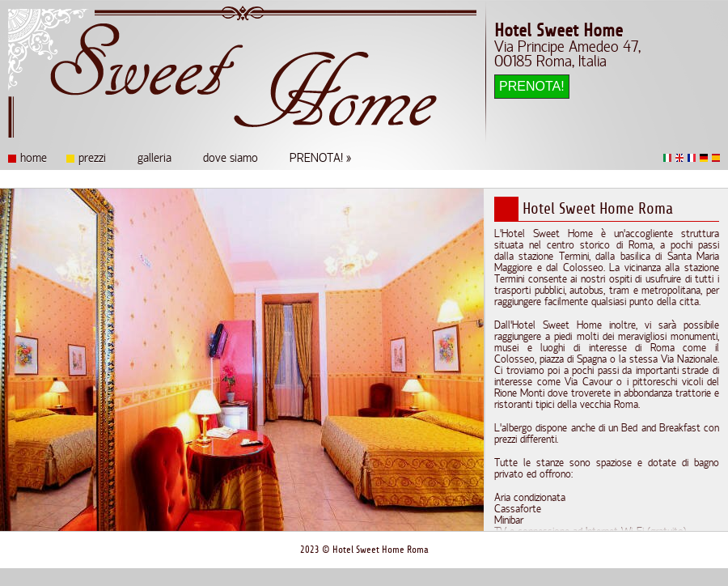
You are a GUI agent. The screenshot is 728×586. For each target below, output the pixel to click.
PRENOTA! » (320, 159)
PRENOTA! (532, 86)
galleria (154, 159)
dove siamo (231, 159)
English (679, 158)
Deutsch (704, 158)
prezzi (92, 159)
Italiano (667, 158)
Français (692, 158)
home (34, 159)
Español (716, 158)
